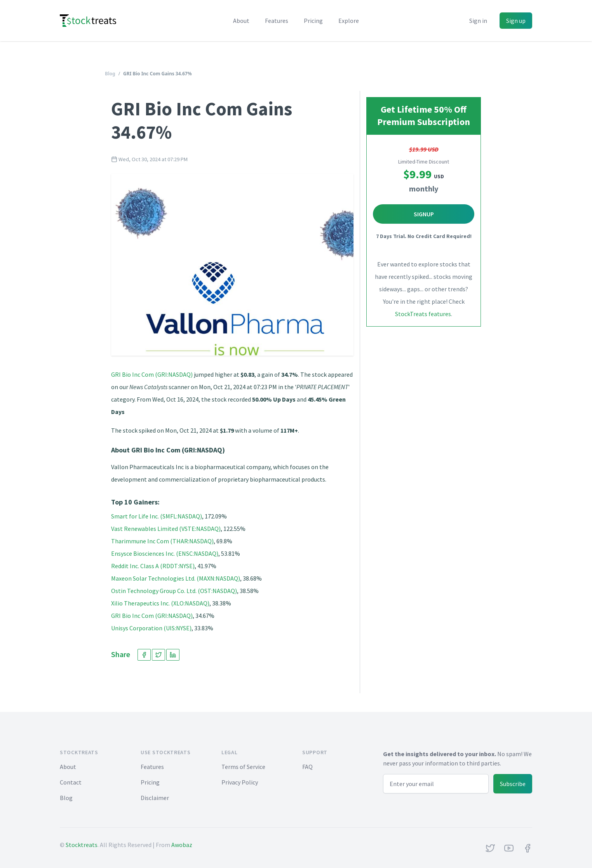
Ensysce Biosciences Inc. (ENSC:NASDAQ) (165, 553)
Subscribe (513, 784)
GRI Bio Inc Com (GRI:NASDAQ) (152, 374)
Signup (424, 214)
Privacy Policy (240, 782)
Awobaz (182, 845)
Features (277, 21)
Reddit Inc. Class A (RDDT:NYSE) (153, 566)
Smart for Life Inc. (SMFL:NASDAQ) (157, 516)
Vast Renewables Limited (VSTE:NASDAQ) (166, 529)
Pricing (313, 21)
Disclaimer (155, 798)
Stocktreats (82, 845)
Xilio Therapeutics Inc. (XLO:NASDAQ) (160, 603)
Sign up (516, 21)
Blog (110, 74)
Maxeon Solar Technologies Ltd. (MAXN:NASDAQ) (176, 578)
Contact (71, 782)
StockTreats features (423, 314)
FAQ (307, 767)
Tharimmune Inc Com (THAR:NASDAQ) (162, 541)
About (241, 21)
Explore (349, 21)
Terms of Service (243, 767)
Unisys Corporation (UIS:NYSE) (151, 628)
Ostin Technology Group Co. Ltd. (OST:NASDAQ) (174, 591)
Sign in (478, 21)
